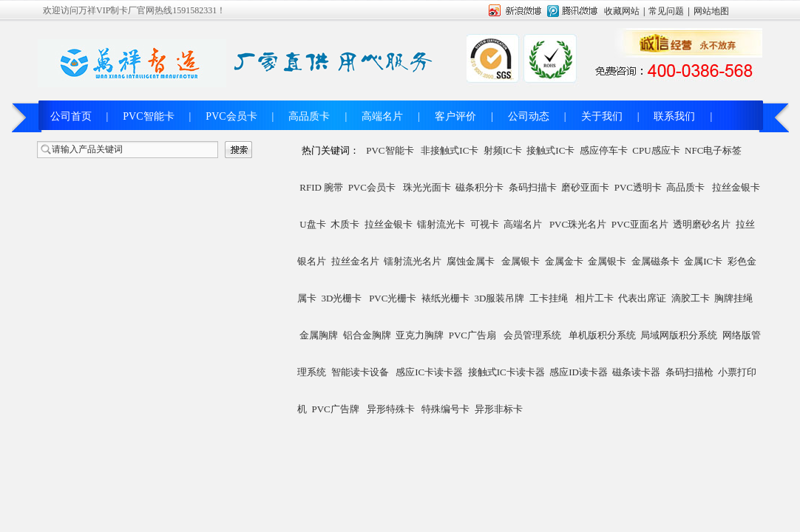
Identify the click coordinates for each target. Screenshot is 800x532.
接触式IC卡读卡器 (506, 372)
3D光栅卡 (342, 298)
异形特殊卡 (391, 409)
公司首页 (71, 116)
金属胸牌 (319, 335)
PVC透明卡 (638, 187)
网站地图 (711, 11)
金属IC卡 (703, 261)
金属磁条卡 (655, 261)
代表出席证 (642, 298)
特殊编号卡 (445, 409)
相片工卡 (594, 298)
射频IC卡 (503, 150)
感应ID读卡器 (579, 372)
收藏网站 (622, 11)
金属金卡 (564, 261)
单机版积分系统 (602, 335)
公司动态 (529, 116)
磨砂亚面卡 (585, 187)
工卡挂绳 (549, 298)
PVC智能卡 (148, 116)
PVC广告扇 (472, 335)
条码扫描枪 (689, 372)
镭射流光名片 (413, 261)
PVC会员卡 (231, 116)
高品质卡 (309, 116)
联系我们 (674, 116)
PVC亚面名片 (640, 224)
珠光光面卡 (427, 187)
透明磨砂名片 (702, 224)
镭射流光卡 (441, 224)
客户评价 (455, 116)
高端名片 (382, 116)
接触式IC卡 (550, 150)
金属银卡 (521, 261)
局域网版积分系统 (679, 335)
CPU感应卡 (656, 150)
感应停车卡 (604, 150)
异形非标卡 (499, 409)
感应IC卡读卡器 (429, 372)
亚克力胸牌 (420, 335)
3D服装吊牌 (499, 298)
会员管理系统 (532, 335)
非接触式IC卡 (450, 150)
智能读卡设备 (360, 372)
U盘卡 (312, 224)
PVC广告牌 (336, 409)
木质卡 (345, 224)
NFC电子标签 (713, 150)
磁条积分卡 (479, 187)
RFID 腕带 (321, 187)
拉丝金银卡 (736, 187)
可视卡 (485, 224)
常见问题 (666, 11)
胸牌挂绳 (733, 298)
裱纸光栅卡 (445, 298)
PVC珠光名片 (578, 224)
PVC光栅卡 (393, 298)
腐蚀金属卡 (471, 261)
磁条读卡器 (636, 372)
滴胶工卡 (691, 298)
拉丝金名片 (355, 261)
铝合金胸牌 (367, 335)
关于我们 (602, 116)
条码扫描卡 (533, 187)
